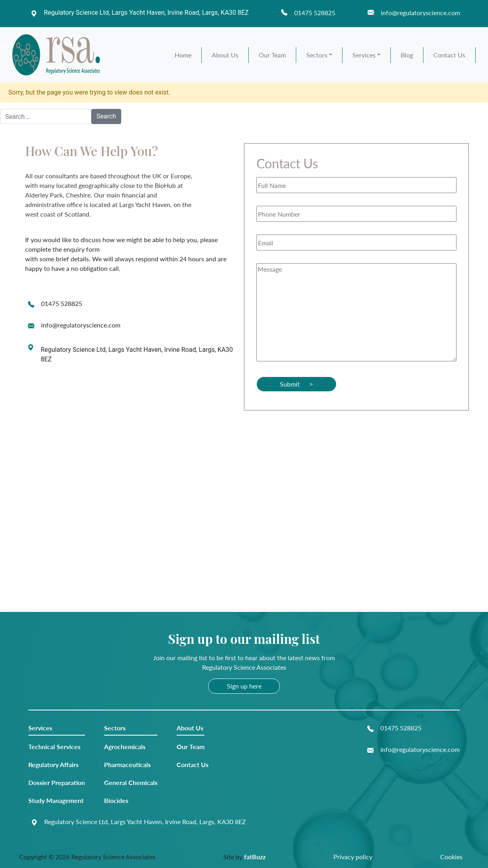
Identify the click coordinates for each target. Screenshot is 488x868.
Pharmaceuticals (127, 764)
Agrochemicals (125, 747)
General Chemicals (131, 782)
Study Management (56, 800)
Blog (407, 55)
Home (183, 55)
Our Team (272, 55)
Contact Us (449, 55)
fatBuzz (255, 857)
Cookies (451, 857)
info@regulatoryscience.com (81, 325)
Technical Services (54, 747)
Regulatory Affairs (53, 764)
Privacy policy (353, 857)
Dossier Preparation (57, 782)
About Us (225, 55)
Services (364, 55)
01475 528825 (62, 303)
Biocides (116, 800)
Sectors (317, 55)
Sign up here (244, 686)
